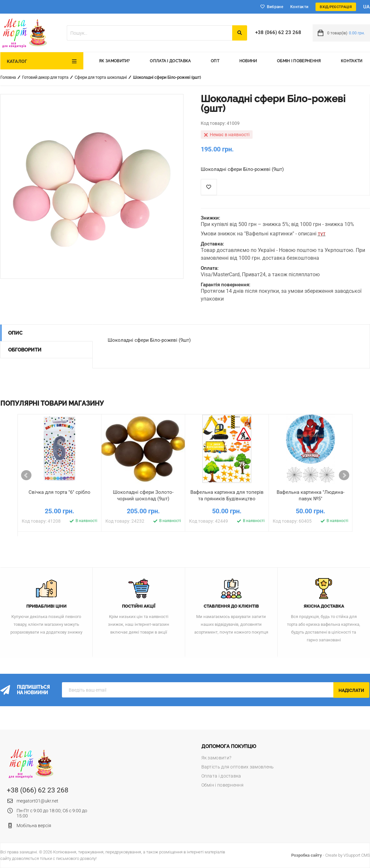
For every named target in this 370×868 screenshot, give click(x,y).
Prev (26, 475)
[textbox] (149, 33)
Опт (215, 61)
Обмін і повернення (299, 61)
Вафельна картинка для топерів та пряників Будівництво (227, 495)
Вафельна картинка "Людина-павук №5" (310, 495)
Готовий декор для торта (45, 77)
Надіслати (351, 690)
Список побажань (209, 187)
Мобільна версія (34, 826)
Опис (15, 333)
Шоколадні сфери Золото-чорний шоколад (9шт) (143, 495)
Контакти (299, 7)
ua (367, 7)
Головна (8, 77)
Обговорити (25, 350)
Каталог (17, 61)
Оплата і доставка (170, 61)
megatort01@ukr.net (37, 801)
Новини (248, 61)
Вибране (275, 7)
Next (344, 475)
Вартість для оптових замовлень (238, 767)
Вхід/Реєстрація (336, 7)
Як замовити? (114, 61)
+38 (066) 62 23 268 (278, 32)
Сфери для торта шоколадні (101, 77)
